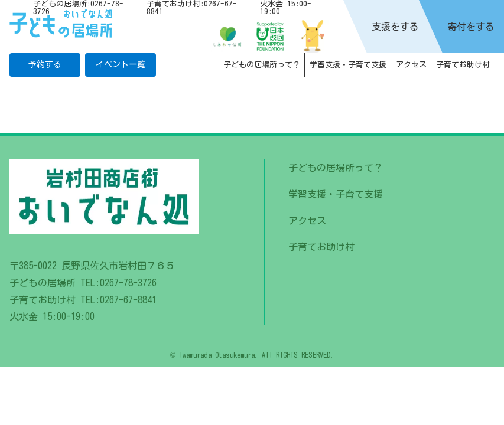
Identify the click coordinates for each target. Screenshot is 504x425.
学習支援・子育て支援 (348, 65)
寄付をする (471, 27)
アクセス (411, 65)
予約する (45, 64)
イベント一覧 (121, 64)
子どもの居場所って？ (262, 65)
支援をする (395, 27)
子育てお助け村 (463, 65)
